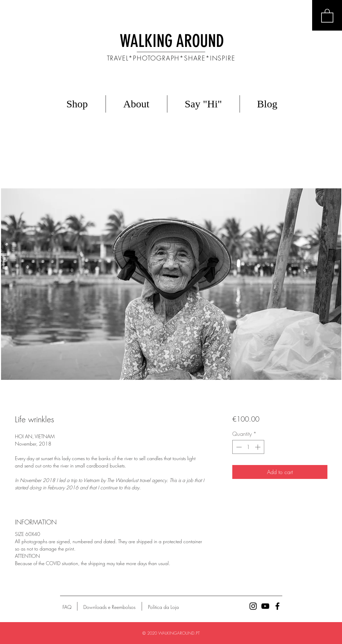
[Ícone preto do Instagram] (253, 606)
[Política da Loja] (163, 607)
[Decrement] (238, 447)
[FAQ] (67, 607)
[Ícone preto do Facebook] (277, 606)
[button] (327, 15)
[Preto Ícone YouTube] (265, 606)
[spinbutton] (248, 447)
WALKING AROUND (172, 41)
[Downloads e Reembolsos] (109, 607)
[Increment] (258, 447)
